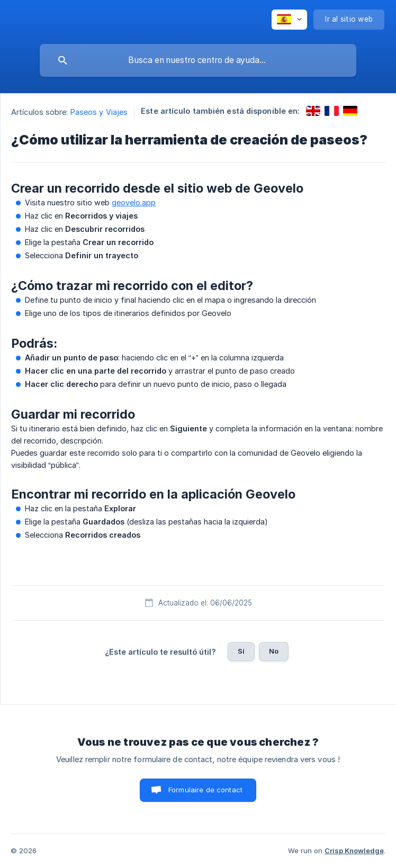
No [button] (274, 651)
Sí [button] (241, 651)
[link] (313, 111)
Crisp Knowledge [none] (354, 851)
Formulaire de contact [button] (205, 790)
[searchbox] (198, 60)
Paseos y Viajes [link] (99, 112)
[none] (289, 20)
